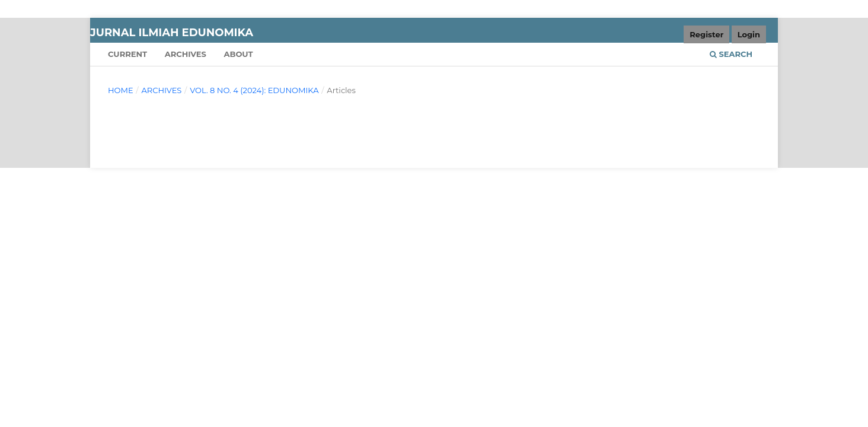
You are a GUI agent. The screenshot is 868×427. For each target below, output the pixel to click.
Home (121, 90)
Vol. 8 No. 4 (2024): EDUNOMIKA (254, 90)
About (238, 54)
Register (706, 34)
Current (127, 54)
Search (731, 54)
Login (749, 34)
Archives (186, 54)
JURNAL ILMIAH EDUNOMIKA (172, 33)
